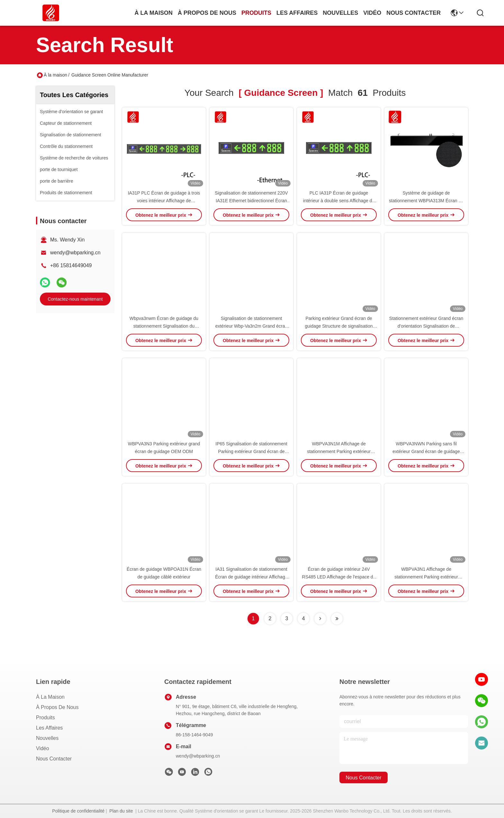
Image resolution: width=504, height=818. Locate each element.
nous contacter (414, 13)
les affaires (297, 13)
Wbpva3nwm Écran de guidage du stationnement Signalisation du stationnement (164, 326)
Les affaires (49, 728)
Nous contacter (54, 759)
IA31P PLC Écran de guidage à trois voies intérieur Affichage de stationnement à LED (164, 201)
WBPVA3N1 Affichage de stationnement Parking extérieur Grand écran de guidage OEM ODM (426, 577)
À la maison (154, 13)
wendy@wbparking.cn (75, 253)
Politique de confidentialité (78, 811)
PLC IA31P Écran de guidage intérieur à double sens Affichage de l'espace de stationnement (339, 201)
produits (256, 13)
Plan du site (121, 811)
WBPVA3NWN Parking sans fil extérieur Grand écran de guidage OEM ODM (426, 451)
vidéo (372, 13)
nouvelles (340, 13)
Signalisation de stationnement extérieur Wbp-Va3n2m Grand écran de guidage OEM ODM (252, 326)
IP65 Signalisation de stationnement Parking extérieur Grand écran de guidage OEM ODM (251, 451)
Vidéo (43, 748)
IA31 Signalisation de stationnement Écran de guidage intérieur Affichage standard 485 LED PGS (251, 577)
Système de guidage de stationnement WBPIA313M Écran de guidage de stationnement (426, 201)
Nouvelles (47, 738)
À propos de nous (207, 13)
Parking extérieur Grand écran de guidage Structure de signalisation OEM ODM (339, 326)
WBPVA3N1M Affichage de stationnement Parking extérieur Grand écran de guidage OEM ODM (339, 451)
